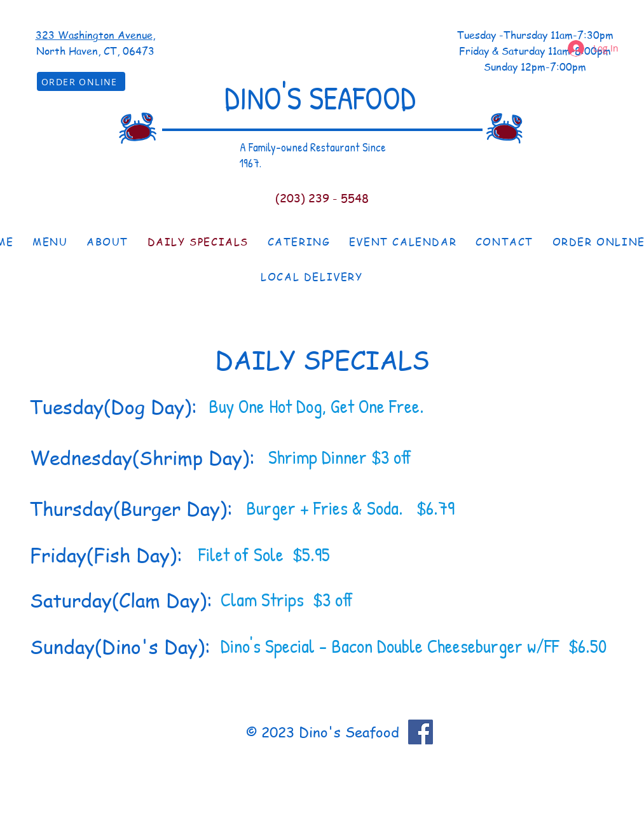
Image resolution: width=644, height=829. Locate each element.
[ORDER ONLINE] (81, 81)
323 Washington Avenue (94, 35)
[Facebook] (421, 732)
